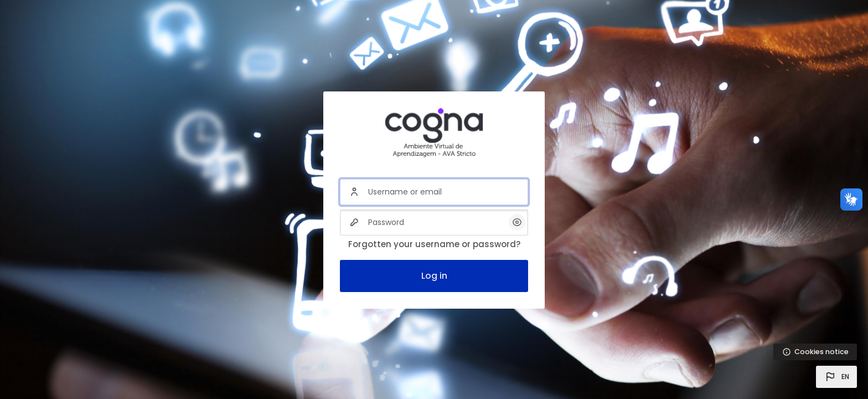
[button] (836, 377)
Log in (434, 276)
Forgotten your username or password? (434, 244)
